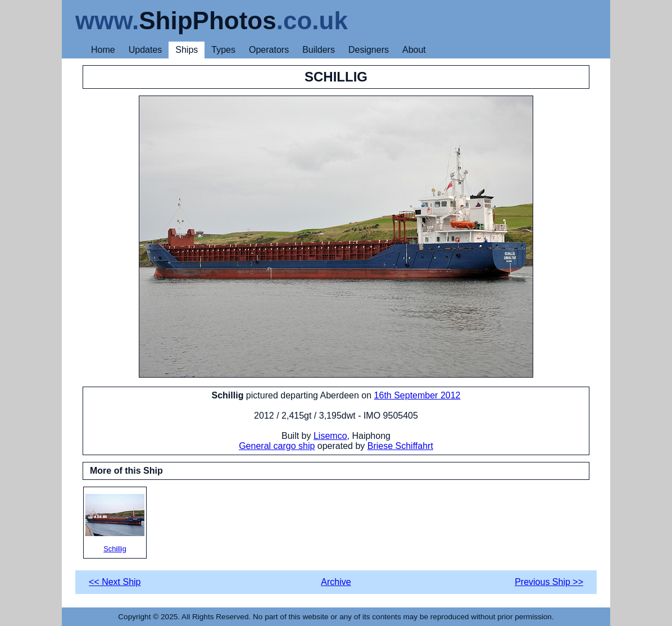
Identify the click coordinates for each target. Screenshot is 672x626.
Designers (369, 50)
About (414, 50)
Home (103, 50)
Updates (146, 50)
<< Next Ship (115, 582)
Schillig (115, 523)
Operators (269, 50)
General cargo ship (277, 446)
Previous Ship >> (549, 582)
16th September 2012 (417, 395)
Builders (319, 50)
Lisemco (330, 436)
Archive (336, 582)
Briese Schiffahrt (400, 446)
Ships (187, 50)
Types (223, 50)
